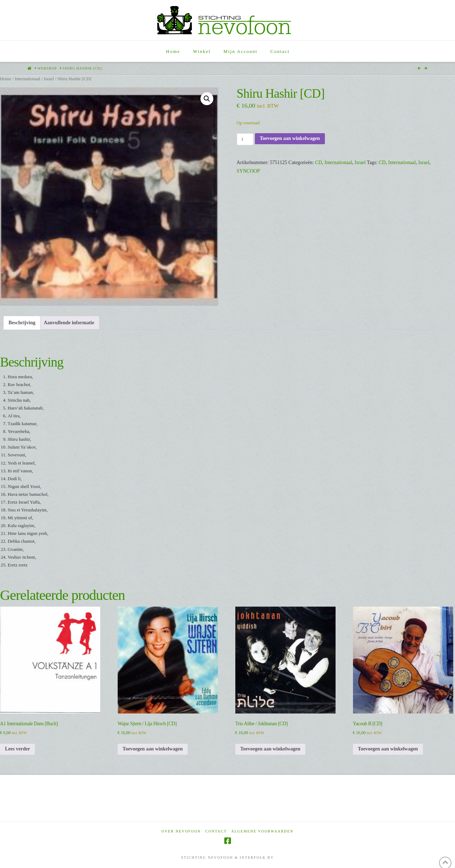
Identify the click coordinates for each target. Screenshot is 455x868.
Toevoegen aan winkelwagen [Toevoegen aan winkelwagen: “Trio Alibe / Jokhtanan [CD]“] (270, 749)
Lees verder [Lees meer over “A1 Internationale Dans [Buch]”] (17, 749)
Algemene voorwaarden (263, 831)
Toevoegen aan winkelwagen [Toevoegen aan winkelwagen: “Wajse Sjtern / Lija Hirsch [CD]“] (153, 749)
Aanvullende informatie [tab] (69, 323)
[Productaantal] (245, 139)
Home (6, 79)
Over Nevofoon (181, 831)
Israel (49, 79)
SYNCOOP (248, 171)
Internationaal (27, 79)
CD (318, 162)
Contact (216, 831)
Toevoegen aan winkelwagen (290, 138)
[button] (207, 99)
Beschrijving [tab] (22, 323)
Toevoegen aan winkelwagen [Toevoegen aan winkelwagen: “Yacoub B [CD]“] (388, 749)
